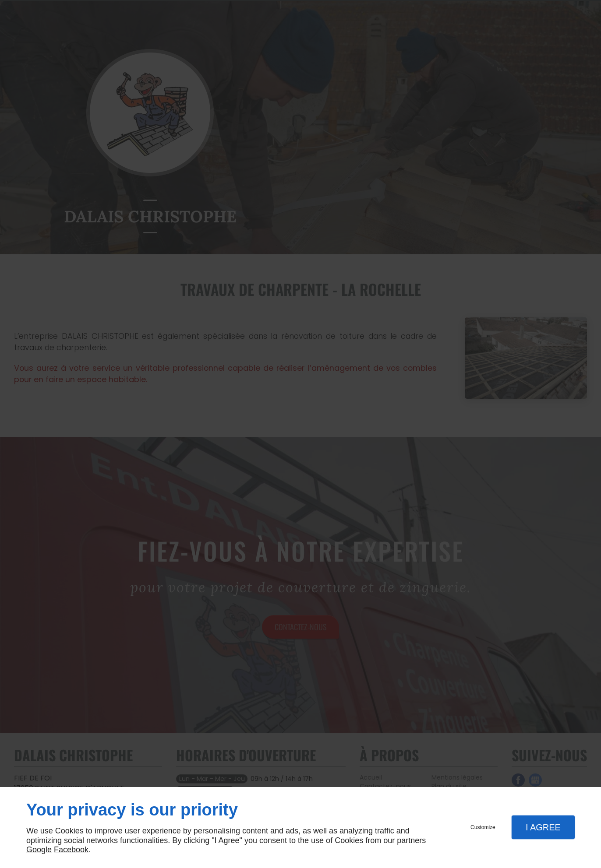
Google (39, 850)
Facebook (71, 850)
